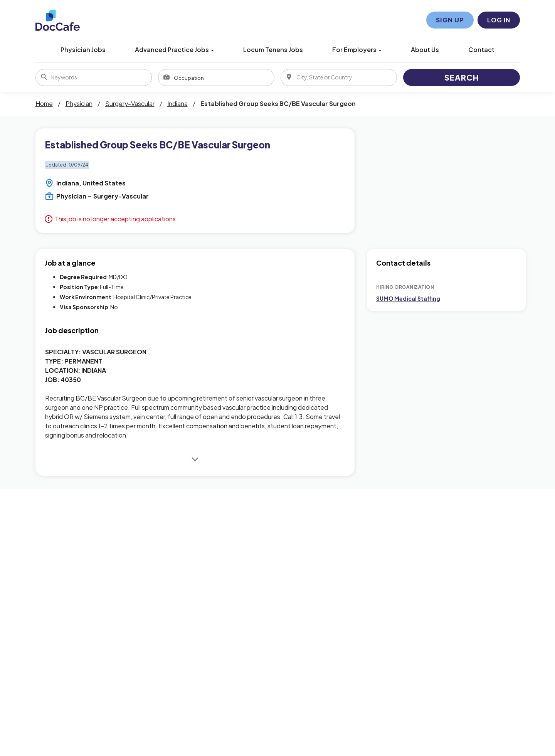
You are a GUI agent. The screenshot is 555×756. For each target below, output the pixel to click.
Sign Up (450, 20)
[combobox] (216, 77)
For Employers (357, 50)
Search (462, 77)
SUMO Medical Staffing (408, 298)
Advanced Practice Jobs (174, 50)
